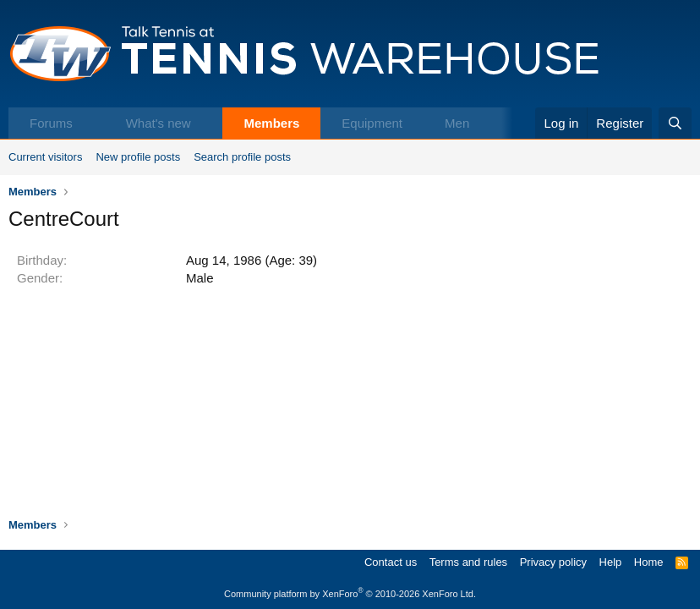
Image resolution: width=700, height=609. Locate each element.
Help (611, 562)
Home (649, 562)
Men (457, 123)
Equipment (372, 123)
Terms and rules (468, 562)
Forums (51, 123)
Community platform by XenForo (350, 594)
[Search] (675, 123)
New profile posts (138, 157)
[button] (90, 123)
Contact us (391, 562)
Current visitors (45, 157)
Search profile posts (242, 157)
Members (271, 123)
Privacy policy (553, 562)
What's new (159, 123)
